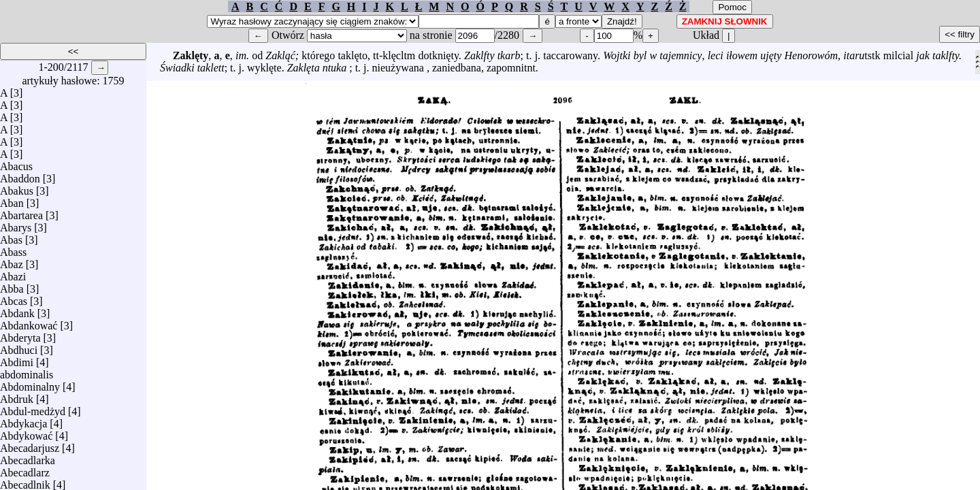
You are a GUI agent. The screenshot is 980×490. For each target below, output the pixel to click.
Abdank (17, 310)
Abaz (12, 261)
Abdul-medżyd (33, 408)
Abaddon (20, 175)
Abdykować (26, 432)
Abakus (17, 187)
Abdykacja (23, 420)
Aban (12, 200)
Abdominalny (30, 383)
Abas (11, 236)
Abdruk (17, 396)
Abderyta (20, 334)
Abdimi (17, 359)
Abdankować (29, 322)
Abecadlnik (25, 481)
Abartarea (21, 212)
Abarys (16, 224)
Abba (12, 285)
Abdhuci (19, 347)
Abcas (14, 298)
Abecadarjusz (30, 445)
